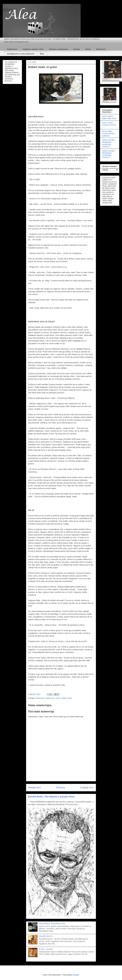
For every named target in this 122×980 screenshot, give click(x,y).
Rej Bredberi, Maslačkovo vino (52, 923)
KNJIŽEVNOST (46, 936)
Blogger (76, 975)
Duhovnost (101, 49)
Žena (42, 54)
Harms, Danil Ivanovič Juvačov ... (109, 125)
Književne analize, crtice (33, 49)
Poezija (77, 49)
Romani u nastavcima (59, 49)
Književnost (12, 49)
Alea (8, 10)
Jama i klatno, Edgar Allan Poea (109, 117)
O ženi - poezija (46, 949)
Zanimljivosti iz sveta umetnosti (21, 54)
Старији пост (87, 788)
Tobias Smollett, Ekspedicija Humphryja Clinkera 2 (109, 154)
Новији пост (35, 788)
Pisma (88, 49)
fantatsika (40, 698)
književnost (50, 698)
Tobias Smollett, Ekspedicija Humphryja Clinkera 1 (109, 143)
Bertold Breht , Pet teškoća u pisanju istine (51, 797)
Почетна (60, 788)
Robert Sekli (67, 698)
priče (58, 698)
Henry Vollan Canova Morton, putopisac (109, 134)
